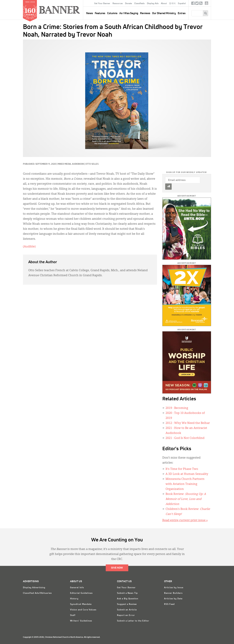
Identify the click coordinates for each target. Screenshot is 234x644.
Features (100, 13)
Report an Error (126, 615)
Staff (73, 615)
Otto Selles (92, 164)
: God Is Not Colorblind (185, 438)
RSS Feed (169, 604)
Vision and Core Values (83, 610)
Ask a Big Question (128, 599)
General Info (77, 588)
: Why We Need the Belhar (188, 423)
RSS (201, 4)
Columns (112, 13)
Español (182, 4)
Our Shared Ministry (164, 13)
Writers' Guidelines (81, 621)
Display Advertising (34, 588)
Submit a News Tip (127, 593)
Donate (128, 4)
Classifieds (139, 4)
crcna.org (206, 3)
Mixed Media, (65, 164)
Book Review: (186, 499)
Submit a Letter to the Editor (133, 621)
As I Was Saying (129, 13)
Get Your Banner (102, 4)
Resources (118, 4)
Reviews (145, 13)
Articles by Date (173, 599)
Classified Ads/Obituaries (37, 593)
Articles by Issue (174, 588)
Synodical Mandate (81, 604)
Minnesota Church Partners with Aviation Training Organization (185, 484)
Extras (182, 13)
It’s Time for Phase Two (182, 469)
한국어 (172, 4)
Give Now (117, 568)
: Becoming (177, 408)
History (74, 599)
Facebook (193, 4)
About (164, 4)
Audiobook (78, 164)
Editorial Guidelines (81, 593)
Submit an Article (127, 610)
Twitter (197, 4)
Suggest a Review (127, 604)
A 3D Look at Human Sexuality (187, 474)
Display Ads (153, 4)
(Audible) (29, 247)
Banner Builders (173, 593)
